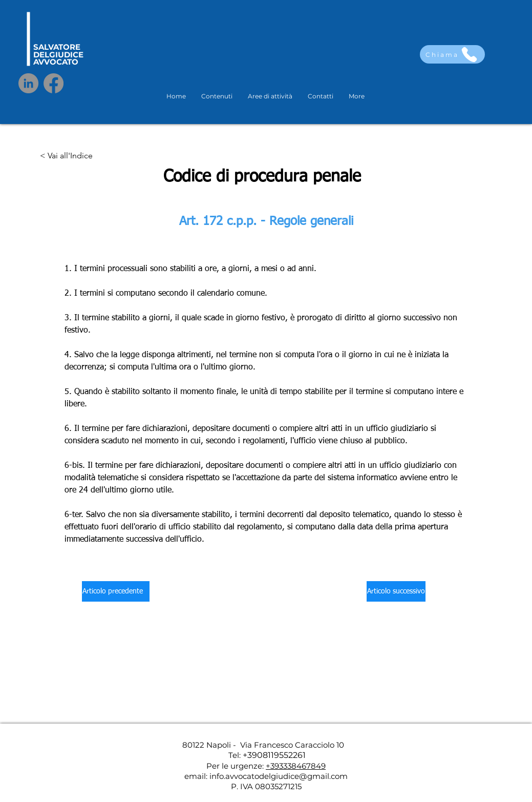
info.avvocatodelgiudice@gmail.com (279, 776)
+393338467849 (296, 766)
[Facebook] (54, 83)
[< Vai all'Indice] (66, 156)
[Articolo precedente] (116, 591)
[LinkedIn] (28, 83)
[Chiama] (452, 54)
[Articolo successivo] (396, 591)
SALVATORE (57, 47)
